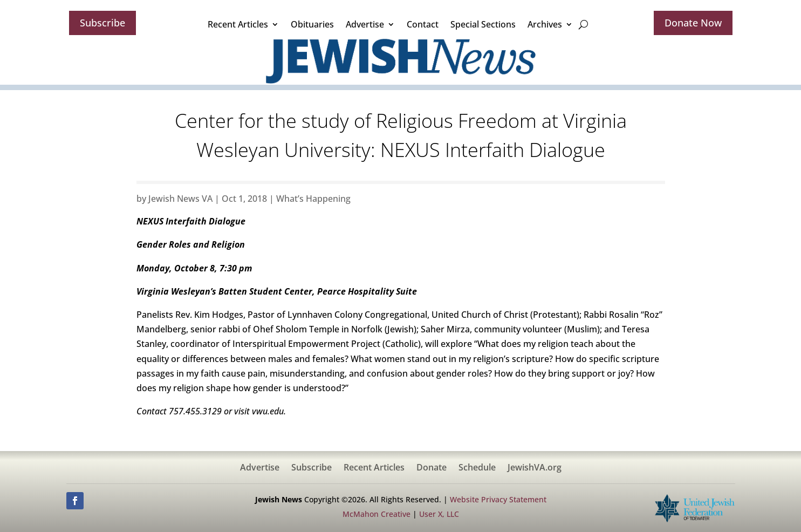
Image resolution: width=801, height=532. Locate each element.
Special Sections (483, 24)
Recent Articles (238, 24)
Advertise (365, 24)
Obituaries (312, 24)
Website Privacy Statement (498, 499)
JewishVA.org (535, 468)
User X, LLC (439, 514)
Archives (545, 24)
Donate (432, 468)
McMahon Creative (376, 514)
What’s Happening (313, 199)
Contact (423, 24)
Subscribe (102, 23)
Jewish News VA (180, 199)
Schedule (477, 468)
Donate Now (693, 23)
